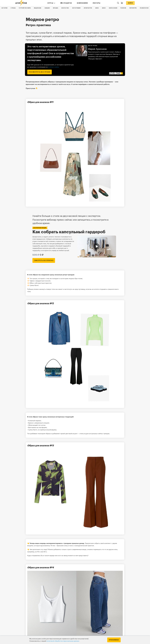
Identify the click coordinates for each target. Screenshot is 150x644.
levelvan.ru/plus (54, 67)
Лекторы (96, 3)
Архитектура (88, 8)
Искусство (65, 8)
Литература (133, 8)
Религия (123, 8)
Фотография (76, 8)
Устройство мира (25, 8)
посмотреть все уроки (40, 72)
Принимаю (114, 640)
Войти (130, 3)
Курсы (50, 3)
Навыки (47, 8)
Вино (104, 8)
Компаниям (82, 3)
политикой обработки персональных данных (63, 641)
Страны (13, 8)
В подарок (66, 3)
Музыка (56, 8)
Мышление (38, 8)
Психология (144, 8)
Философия (113, 8)
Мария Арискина (97, 49)
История (4, 8)
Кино (97, 8)
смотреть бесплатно (44, 260)
